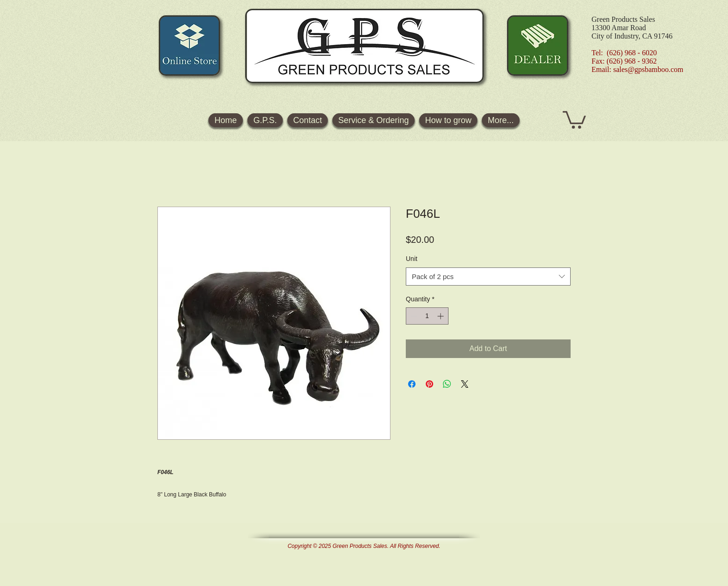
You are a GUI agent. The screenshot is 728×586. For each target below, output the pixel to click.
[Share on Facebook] (412, 384)
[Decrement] (413, 316)
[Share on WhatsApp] (447, 384)
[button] (574, 119)
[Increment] (441, 316)
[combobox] (488, 277)
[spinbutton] (427, 316)
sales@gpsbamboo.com (648, 69)
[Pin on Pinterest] (429, 384)
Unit (412, 259)
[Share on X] (465, 384)
